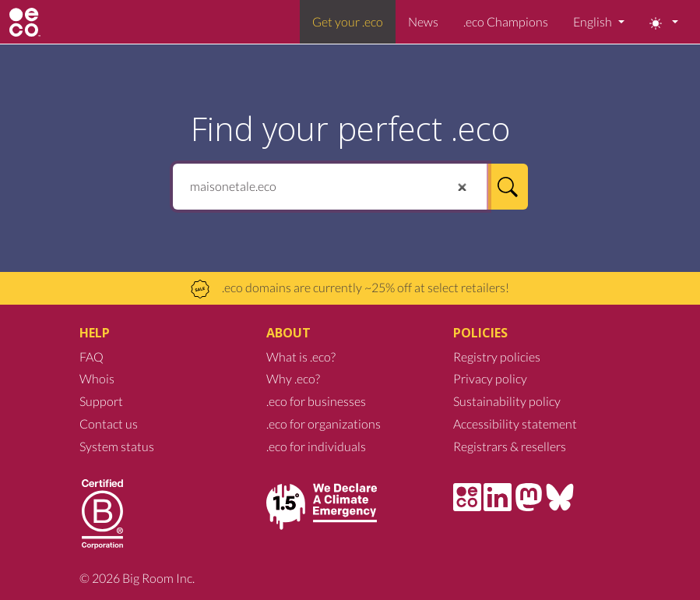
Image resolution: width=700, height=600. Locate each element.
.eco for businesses (316, 401)
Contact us (109, 424)
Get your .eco (348, 21)
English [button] (594, 21)
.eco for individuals (316, 446)
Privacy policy (490, 378)
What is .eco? (301, 356)
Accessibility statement (515, 424)
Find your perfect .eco (350, 129)
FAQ (91, 356)
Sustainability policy (507, 401)
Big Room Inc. (158, 578)
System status (117, 446)
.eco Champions (506, 21)
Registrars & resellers (510, 446)
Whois (97, 378)
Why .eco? (293, 378)
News (423, 21)
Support (101, 401)
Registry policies (497, 356)
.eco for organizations (324, 424)
